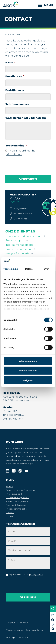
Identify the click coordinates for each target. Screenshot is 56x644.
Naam (10, 63)
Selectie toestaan (28, 371)
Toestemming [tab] (11, 269)
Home (8, 34)
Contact (10, 516)
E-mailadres (15, 76)
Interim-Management (19, 245)
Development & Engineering (24, 236)
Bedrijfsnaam (15, 90)
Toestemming (16, 146)
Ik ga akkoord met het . (26, 574)
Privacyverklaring (15, 630)
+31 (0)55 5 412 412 (23, 214)
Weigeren (28, 380)
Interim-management (17, 498)
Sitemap (10, 637)
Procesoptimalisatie (16, 509)
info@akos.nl (20, 208)
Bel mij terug (20, 219)
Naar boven (23, 637)
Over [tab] (46, 269)
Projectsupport (15, 240)
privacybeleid (14, 155)
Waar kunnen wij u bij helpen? (26, 118)
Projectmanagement (19, 249)
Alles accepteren (28, 361)
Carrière (10, 513)
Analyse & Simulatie (16, 505)
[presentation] (28, 165)
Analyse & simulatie (17, 253)
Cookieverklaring (34, 630)
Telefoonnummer (17, 104)
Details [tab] (29, 269)
